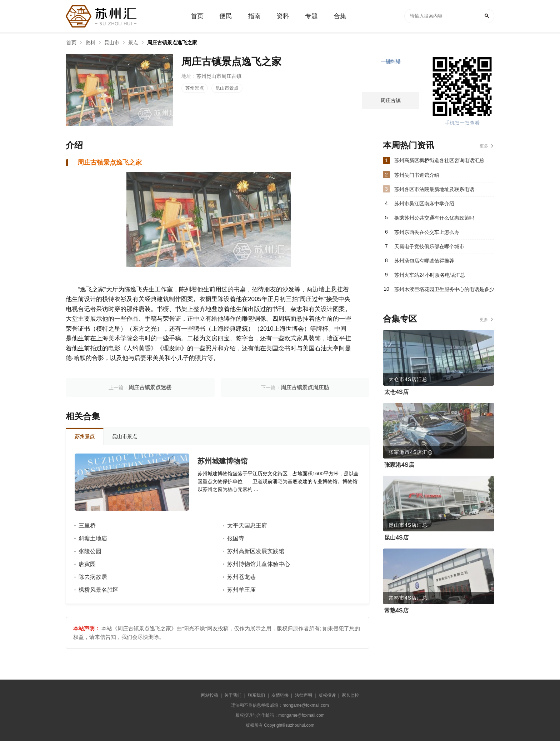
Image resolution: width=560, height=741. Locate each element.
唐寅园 (87, 564)
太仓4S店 (396, 392)
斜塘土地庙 (93, 538)
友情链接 (280, 695)
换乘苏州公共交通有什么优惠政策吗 (434, 218)
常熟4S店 (396, 610)
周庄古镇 (391, 100)
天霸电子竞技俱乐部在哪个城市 (429, 246)
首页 (71, 42)
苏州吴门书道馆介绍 (417, 175)
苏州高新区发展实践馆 (256, 551)
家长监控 (350, 695)
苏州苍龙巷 (241, 577)
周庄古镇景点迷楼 (150, 387)
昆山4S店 (396, 538)
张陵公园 (90, 551)
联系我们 (256, 695)
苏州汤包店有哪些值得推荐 (424, 261)
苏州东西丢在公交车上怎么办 (427, 232)
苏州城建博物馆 (222, 461)
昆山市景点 (227, 88)
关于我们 (233, 695)
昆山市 (112, 42)
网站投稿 (210, 695)
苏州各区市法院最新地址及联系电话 (434, 189)
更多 (484, 146)
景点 (133, 42)
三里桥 (87, 525)
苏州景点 (195, 88)
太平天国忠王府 (247, 525)
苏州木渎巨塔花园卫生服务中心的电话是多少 (444, 289)
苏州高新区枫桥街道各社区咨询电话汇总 (439, 160)
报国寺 (236, 538)
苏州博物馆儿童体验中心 (259, 564)
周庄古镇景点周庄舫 (305, 387)
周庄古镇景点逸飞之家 (172, 42)
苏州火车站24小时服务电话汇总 (430, 275)
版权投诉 (327, 695)
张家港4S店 (399, 465)
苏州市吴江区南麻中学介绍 (424, 204)
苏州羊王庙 (241, 590)
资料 (90, 42)
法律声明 (304, 695)
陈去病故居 (93, 577)
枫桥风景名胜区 (99, 590)
